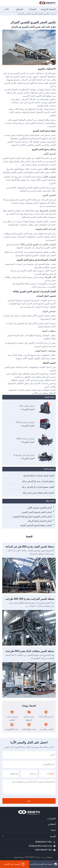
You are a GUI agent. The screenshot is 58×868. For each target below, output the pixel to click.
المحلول (19, 9)
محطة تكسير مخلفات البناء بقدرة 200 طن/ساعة (29, 651)
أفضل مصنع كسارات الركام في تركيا (38, 487)
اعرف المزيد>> (28, 409)
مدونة (53, 14)
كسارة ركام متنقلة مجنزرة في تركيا (38, 493)
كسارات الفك (50, 169)
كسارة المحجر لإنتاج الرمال (41, 521)
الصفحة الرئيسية (48, 9)
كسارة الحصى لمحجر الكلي (41, 508)
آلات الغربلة (50, 277)
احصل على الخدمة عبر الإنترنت (43, 864)
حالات (7, 9)
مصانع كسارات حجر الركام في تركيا (38, 481)
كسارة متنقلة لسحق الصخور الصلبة (37, 525)
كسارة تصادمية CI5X (25, 422)
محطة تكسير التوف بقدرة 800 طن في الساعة (30, 547)
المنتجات (32, 9)
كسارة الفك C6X (27, 406)
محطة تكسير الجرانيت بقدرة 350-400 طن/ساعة (28, 599)
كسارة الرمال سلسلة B (24, 455)
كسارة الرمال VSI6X (25, 439)
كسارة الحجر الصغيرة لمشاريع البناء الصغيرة (33, 516)
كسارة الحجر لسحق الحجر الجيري (38, 512)
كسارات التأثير (49, 177)
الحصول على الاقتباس (14, 864)
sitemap (10, 857)
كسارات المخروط (48, 211)
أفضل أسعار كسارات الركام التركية (39, 476)
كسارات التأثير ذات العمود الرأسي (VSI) (38, 244)
